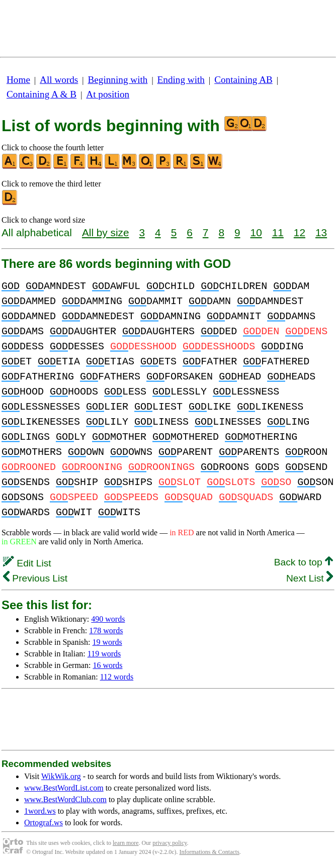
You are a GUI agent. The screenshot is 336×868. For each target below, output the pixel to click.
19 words (107, 642)
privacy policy (170, 843)
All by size (106, 232)
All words (59, 80)
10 (256, 232)
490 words (108, 619)
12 (300, 232)
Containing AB (243, 80)
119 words (104, 654)
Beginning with (118, 80)
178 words (106, 631)
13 (321, 232)
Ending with (181, 80)
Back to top (304, 562)
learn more (126, 843)
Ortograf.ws (44, 823)
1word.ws (40, 811)
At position (108, 94)
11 (278, 232)
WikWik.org (61, 776)
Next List (310, 578)
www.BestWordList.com (64, 788)
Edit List (27, 563)
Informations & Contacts (209, 852)
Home (18, 80)
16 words (107, 665)
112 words (117, 677)
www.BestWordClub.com (65, 799)
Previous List (35, 578)
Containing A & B (41, 94)
